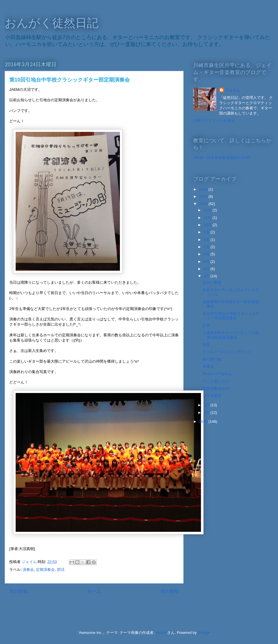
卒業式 (208, 367)
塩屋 (206, 345)
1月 (207, 413)
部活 (61, 570)
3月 (207, 276)
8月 (207, 240)
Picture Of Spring (217, 374)
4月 (207, 269)
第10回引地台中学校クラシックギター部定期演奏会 (231, 316)
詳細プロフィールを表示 (214, 120)
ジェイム (233, 90)
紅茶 (206, 325)
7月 (207, 247)
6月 (207, 254)
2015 (204, 421)
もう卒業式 (212, 396)
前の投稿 (170, 591)
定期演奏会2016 (216, 389)
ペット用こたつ (216, 381)
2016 (204, 204)
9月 (207, 232)
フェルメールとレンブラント (227, 352)
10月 (208, 225)
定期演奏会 (45, 570)
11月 (208, 218)
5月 (207, 262)
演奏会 (28, 570)
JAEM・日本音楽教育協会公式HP (222, 157)
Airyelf (161, 633)
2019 (204, 189)
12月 (208, 210)
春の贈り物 (212, 359)
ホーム (94, 591)
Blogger (204, 633)
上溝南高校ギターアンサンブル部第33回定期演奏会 (231, 335)
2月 (207, 405)
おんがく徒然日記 (52, 23)
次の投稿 (19, 591)
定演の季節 (212, 283)
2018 (204, 196)
